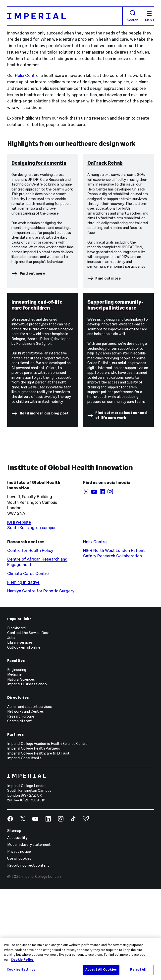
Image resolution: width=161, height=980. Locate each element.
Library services (20, 733)
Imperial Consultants (24, 849)
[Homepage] (65, 16)
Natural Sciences (21, 770)
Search (133, 16)
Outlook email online (24, 738)
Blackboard (16, 719)
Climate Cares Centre (28, 664)
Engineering (17, 760)
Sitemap (14, 921)
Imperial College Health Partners (34, 839)
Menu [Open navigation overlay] (149, 17)
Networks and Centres (26, 802)
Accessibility (17, 928)
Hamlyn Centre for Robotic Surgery (41, 682)
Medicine (14, 765)
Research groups (21, 807)
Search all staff (19, 812)
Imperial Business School (27, 775)
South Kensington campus (32, 618)
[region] (80, 959)
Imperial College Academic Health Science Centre (47, 834)
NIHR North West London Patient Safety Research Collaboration (114, 644)
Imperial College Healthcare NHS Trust (38, 844)
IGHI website (19, 613)
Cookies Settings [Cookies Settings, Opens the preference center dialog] (21, 970)
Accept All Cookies (101, 970)
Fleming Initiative (23, 673)
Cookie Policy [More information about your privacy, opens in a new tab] (22, 960)
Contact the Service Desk (28, 724)
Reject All (138, 970)
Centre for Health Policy (30, 641)
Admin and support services (29, 797)
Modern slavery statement (29, 935)
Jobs (11, 728)
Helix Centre (27, 76)
